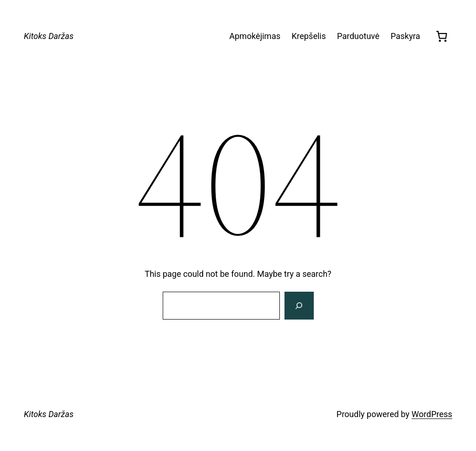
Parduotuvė (358, 36)
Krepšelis (309, 36)
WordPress (432, 414)
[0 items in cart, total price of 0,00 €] (442, 36)
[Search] (299, 306)
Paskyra (405, 36)
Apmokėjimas (255, 36)
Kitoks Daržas (49, 36)
